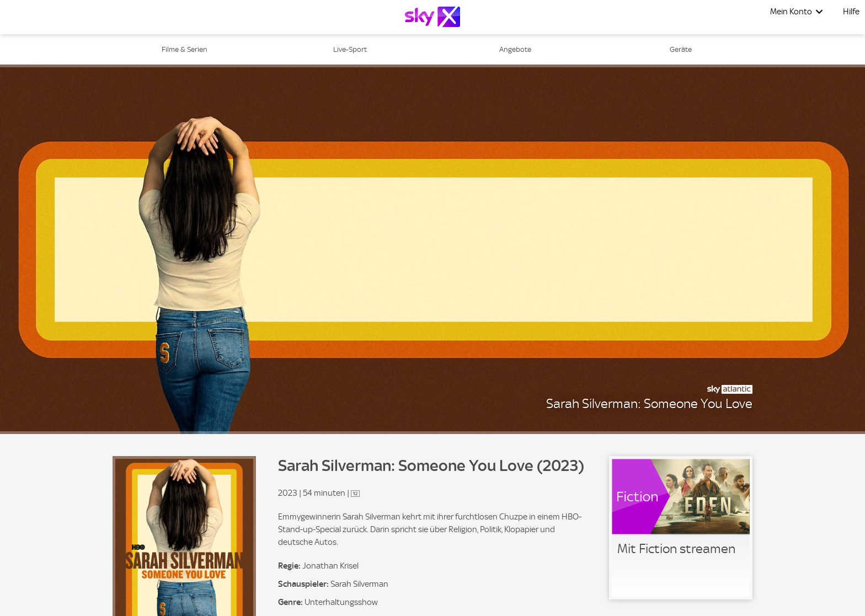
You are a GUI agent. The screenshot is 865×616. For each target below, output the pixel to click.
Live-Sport (350, 49)
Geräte (681, 49)
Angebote (515, 49)
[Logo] (432, 17)
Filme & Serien (185, 49)
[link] (681, 528)
